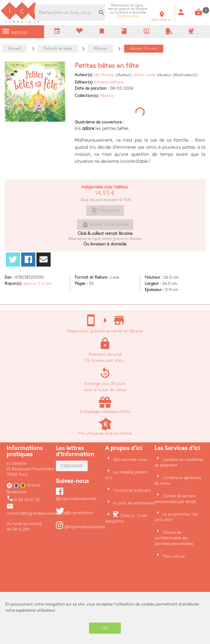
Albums (107, 96)
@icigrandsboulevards (80, 527)
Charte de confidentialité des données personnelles (174, 538)
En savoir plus (128, 11)
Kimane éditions (109, 82)
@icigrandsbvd (74, 513)
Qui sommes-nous (130, 460)
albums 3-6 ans (37, 283)
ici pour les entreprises (134, 503)
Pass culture (174, 556)
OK (105, 628)
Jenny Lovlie (144, 75)
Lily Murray (104, 75)
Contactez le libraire (132, 490)
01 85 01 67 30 (23, 500)
